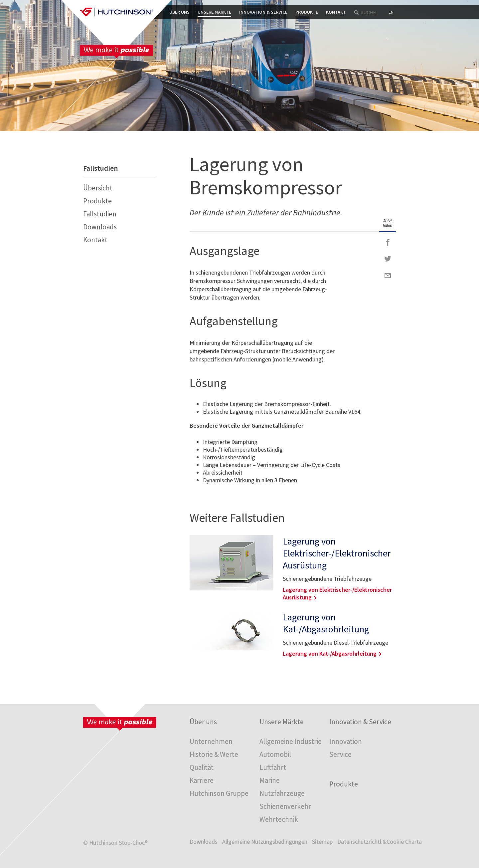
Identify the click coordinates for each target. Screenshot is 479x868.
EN (391, 12)
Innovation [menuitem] (346, 741)
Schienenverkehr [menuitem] (285, 806)
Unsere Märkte (214, 12)
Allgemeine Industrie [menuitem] (291, 741)
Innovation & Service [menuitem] (360, 722)
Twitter (388, 259)
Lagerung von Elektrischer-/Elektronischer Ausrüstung (337, 553)
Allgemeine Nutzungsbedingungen (265, 842)
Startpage (116, 12)
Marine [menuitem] (270, 780)
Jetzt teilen (388, 223)
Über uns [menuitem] (203, 722)
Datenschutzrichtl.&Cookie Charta (380, 842)
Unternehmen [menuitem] (211, 741)
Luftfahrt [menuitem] (273, 767)
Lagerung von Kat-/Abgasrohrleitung (326, 623)
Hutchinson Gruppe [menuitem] (219, 793)
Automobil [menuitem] (275, 754)
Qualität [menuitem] (202, 767)
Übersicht (98, 188)
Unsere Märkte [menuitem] (282, 722)
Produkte (307, 12)
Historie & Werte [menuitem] (214, 754)
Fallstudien (100, 214)
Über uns (179, 12)
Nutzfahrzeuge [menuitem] (282, 793)
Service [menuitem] (340, 754)
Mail (388, 276)
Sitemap (322, 842)
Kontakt (336, 12)
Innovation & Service (263, 12)
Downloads (100, 227)
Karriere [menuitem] (202, 780)
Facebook (388, 242)
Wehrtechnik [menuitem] (279, 819)
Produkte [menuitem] (344, 784)
